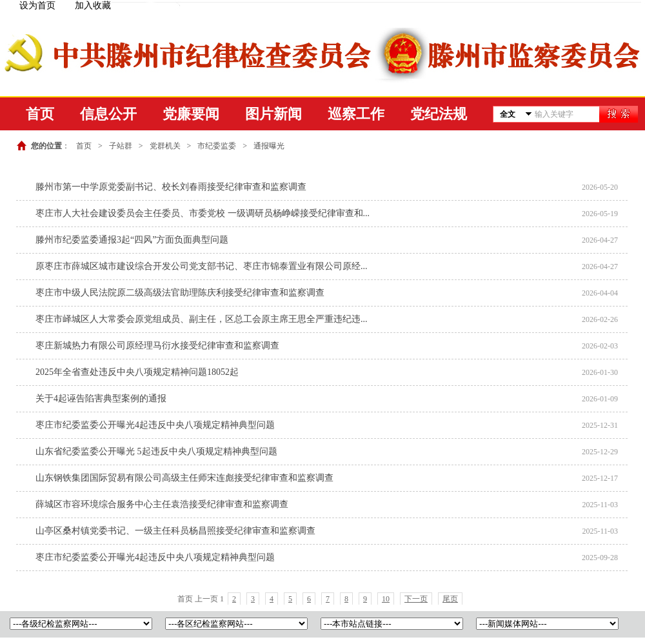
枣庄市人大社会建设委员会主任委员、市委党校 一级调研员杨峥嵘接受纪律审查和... (203, 213)
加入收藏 (93, 5)
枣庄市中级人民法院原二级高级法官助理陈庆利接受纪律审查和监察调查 (180, 293)
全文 (508, 114)
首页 (40, 114)
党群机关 (165, 146)
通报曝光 (269, 146)
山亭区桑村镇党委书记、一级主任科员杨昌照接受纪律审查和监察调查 (175, 531)
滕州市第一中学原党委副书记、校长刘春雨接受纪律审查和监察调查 (171, 187)
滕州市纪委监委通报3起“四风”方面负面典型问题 (132, 240)
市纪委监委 (217, 146)
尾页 (450, 599)
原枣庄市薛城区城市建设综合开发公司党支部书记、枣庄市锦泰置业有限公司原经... (202, 266)
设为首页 (37, 5)
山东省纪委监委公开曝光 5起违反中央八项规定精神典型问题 (156, 451)
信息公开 (108, 114)
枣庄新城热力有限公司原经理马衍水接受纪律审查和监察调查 (157, 346)
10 (386, 599)
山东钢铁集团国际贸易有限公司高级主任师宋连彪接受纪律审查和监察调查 (184, 478)
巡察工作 (356, 114)
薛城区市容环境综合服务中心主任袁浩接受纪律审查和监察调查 (162, 504)
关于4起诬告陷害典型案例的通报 (101, 398)
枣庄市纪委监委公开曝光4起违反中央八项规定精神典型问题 (155, 425)
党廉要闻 (191, 114)
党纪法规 (439, 114)
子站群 (121, 146)
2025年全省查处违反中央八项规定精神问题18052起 (137, 372)
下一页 (416, 599)
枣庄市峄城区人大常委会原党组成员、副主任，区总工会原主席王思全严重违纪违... (202, 319)
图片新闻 (273, 114)
